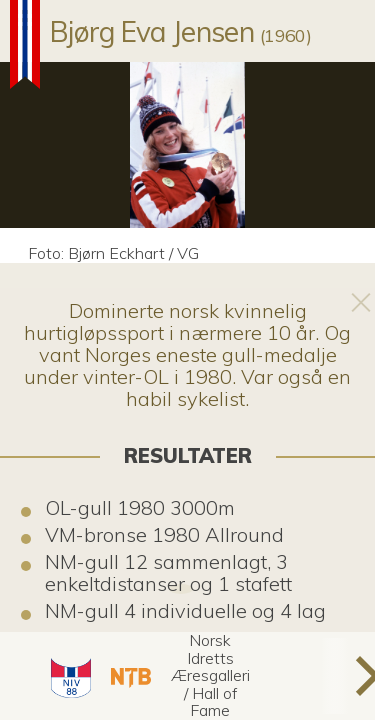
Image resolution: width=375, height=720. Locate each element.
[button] (68, 676)
